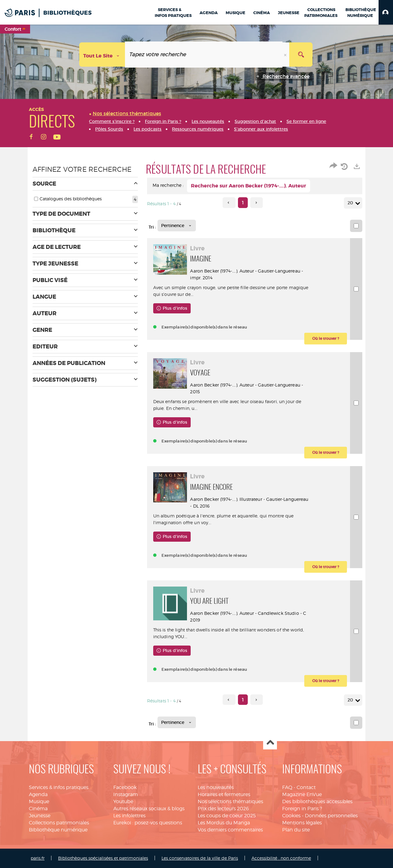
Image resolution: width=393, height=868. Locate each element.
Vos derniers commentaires (230, 830)
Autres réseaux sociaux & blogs (149, 809)
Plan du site (296, 830)
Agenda (38, 794)
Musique (39, 801)
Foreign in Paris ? (302, 809)
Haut (270, 743)
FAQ (287, 787)
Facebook (125, 787)
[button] (386, 12)
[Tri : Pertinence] (177, 226)
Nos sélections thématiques (230, 801)
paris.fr (38, 858)
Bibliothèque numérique (58, 830)
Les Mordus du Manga (224, 823)
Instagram (126, 794)
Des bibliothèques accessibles (317, 801)
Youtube (123, 801)
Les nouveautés (216, 787)
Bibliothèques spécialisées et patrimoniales (103, 858)
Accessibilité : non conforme (281, 858)
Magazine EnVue (302, 794)
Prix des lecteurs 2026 (223, 809)
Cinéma (38, 809)
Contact (306, 787)
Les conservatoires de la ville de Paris (200, 858)
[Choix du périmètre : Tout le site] (102, 55)
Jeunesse (40, 816)
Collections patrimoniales (59, 823)
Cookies (291, 816)
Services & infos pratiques (59, 787)
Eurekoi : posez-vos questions (148, 823)
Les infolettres (129, 816)
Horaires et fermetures (224, 794)
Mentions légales (302, 823)
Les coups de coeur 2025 (227, 816)
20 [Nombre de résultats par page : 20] (351, 203)
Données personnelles (331, 816)
